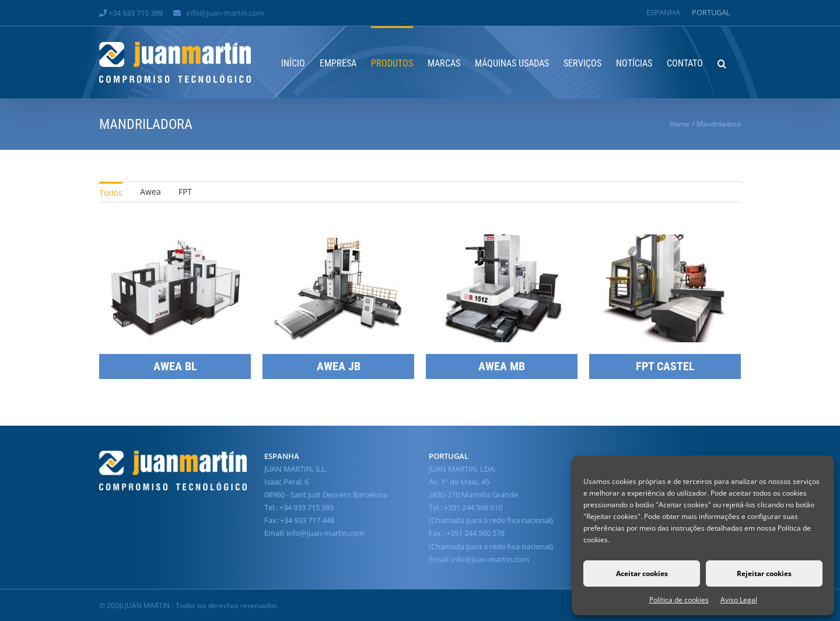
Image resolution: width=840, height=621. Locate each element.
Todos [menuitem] (111, 193)
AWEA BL (175, 366)
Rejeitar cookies (764, 573)
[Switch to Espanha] (663, 13)
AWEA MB (502, 366)
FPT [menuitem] (185, 192)
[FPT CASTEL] (665, 241)
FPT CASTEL (665, 366)
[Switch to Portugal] (711, 13)
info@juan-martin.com (225, 13)
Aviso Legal (739, 600)
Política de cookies (679, 600)
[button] (722, 62)
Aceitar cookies (642, 573)
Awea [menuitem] (150, 192)
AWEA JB (339, 366)
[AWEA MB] (502, 241)
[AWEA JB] (338, 241)
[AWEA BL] (175, 241)
